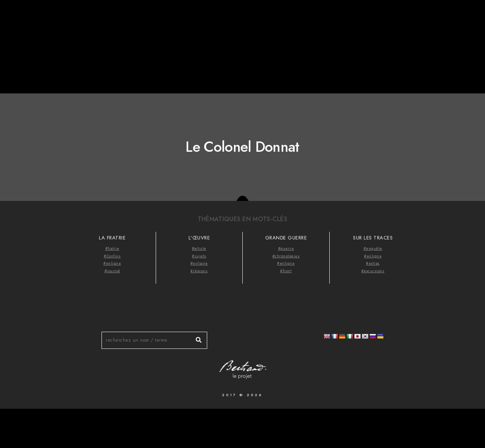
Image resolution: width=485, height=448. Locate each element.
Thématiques (396, 19)
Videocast (444, 19)
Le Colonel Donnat (242, 147)
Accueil (314, 19)
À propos (351, 19)
